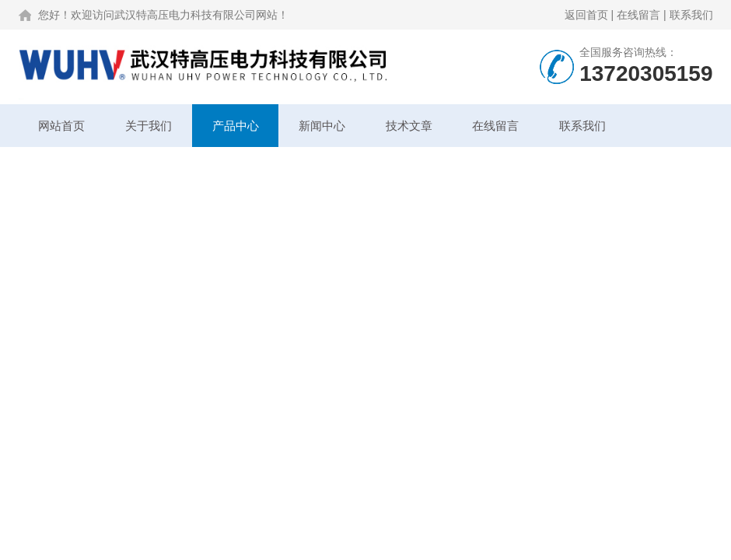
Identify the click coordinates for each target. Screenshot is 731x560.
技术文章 (409, 126)
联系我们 (691, 15)
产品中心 (236, 126)
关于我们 (149, 126)
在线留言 (638, 15)
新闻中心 (322, 126)
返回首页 (586, 15)
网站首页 (61, 126)
